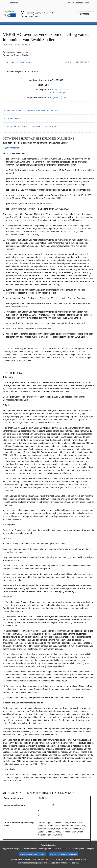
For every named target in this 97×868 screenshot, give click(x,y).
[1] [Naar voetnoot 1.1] (61, 198)
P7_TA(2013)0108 (58, 97)
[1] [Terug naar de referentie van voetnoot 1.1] (4, 349)
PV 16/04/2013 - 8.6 (59, 90)
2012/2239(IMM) (24, 62)
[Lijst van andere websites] (80, 3)
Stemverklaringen (58, 93)
